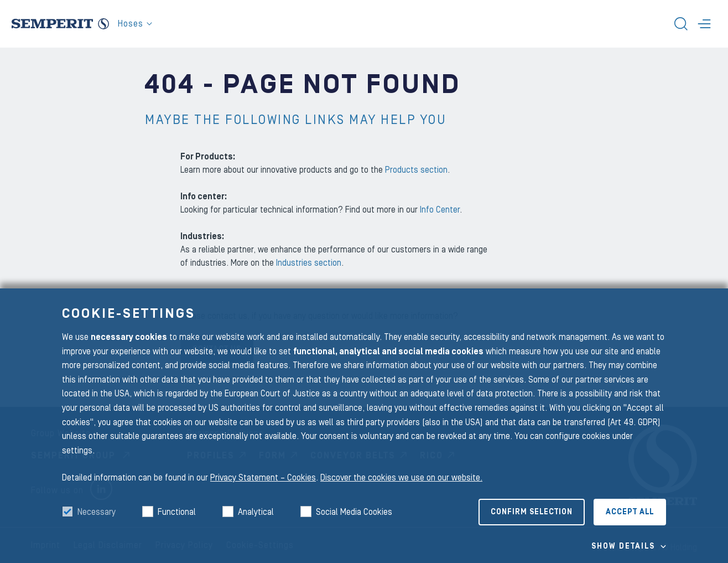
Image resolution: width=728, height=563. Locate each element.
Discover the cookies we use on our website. (401, 478)
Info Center (440, 210)
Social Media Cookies (354, 512)
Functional (177, 512)
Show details (623, 546)
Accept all (630, 512)
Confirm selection (532, 512)
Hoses (135, 24)
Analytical (256, 512)
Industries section (309, 263)
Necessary (97, 512)
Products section (416, 170)
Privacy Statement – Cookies (263, 478)
